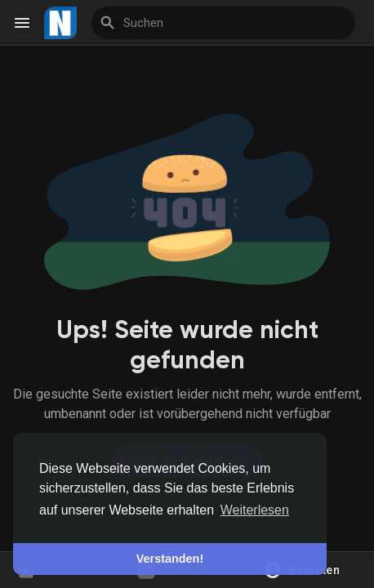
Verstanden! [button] (170, 559)
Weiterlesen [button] (255, 510)
